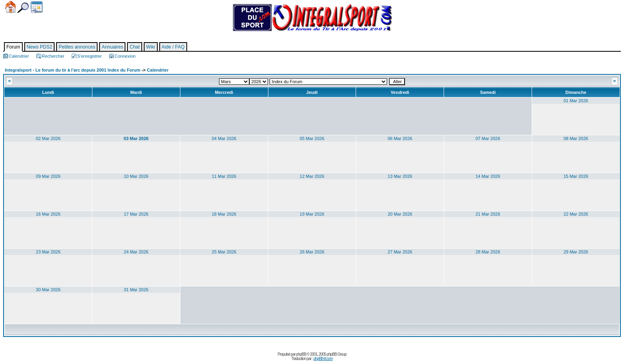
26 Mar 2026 (312, 252)
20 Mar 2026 (400, 214)
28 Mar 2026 (488, 252)
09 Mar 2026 (48, 176)
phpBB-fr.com (323, 359)
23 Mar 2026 (48, 252)
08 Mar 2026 (576, 138)
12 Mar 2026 (312, 176)
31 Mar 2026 (136, 290)
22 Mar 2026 (576, 214)
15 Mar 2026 (576, 176)
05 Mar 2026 (312, 138)
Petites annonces (77, 47)
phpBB (301, 354)
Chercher (23, 8)
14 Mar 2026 (488, 176)
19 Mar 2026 (312, 214)
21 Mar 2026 (488, 214)
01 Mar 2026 (576, 101)
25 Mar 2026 (224, 252)
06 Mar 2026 (400, 138)
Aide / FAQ (173, 47)
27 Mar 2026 (400, 252)
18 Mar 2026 (224, 214)
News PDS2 (40, 47)
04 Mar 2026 (224, 138)
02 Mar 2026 (48, 138)
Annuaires (112, 47)
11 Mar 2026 (224, 176)
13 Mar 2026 (400, 176)
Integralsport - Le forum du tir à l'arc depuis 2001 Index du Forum (73, 70)
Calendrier (37, 7)
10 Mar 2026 (136, 176)
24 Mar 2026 (136, 252)
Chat (134, 47)
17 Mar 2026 (136, 214)
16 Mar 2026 (48, 214)
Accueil (11, 7)
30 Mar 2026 (48, 290)
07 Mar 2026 (488, 138)
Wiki (151, 47)
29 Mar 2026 (576, 252)
